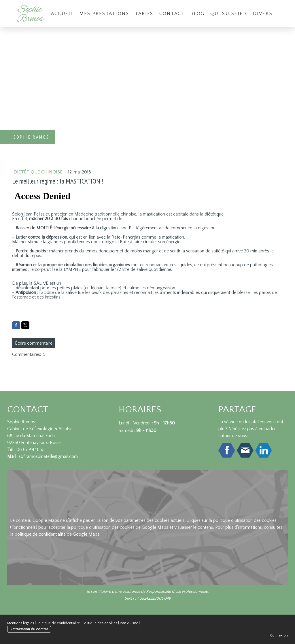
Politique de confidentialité (58, 623)
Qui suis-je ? (229, 14)
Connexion (279, 635)
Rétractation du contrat (29, 629)
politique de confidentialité (40, 534)
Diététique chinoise (39, 172)
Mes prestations (104, 14)
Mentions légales (21, 623)
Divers (263, 14)
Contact (172, 14)
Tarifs (144, 14)
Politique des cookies (100, 623)
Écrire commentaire (34, 343)
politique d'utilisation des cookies (245, 520)
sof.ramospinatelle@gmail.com (48, 456)
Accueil (62, 14)
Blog (197, 14)
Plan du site (129, 623)
